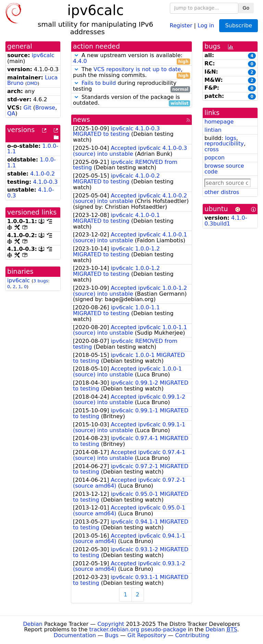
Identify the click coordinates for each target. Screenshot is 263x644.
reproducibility (224, 144)
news (82, 120)
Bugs (112, 635)
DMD (32, 83)
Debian (33, 624)
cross (211, 149)
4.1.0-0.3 (46, 182)
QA (11, 113)
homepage (219, 122)
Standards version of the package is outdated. (131, 100)
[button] (76, 55)
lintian (213, 130)
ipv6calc (43, 55)
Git (27, 108)
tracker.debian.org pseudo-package (138, 629)
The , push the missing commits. (131, 73)
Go (246, 8)
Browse (45, 108)
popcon (215, 158)
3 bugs (41, 281)
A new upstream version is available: (131, 59)
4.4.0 (80, 61)
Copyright (111, 624)
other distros (222, 192)
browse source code (224, 169)
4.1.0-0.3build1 (226, 221)
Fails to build (99, 83)
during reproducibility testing (131, 86)
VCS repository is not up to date (137, 69)
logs (231, 138)
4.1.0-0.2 (42, 174)
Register (181, 25)
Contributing (192, 635)
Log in (206, 25)
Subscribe (239, 25)
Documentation (75, 635)
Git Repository (147, 635)
